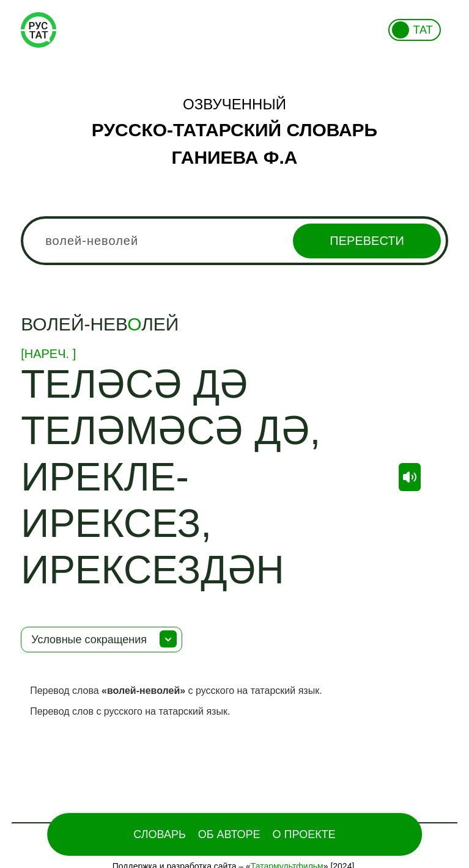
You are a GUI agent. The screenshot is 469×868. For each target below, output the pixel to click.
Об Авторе (229, 834)
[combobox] (234, 241)
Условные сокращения (89, 640)
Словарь (159, 834)
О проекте (304, 834)
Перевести (367, 241)
